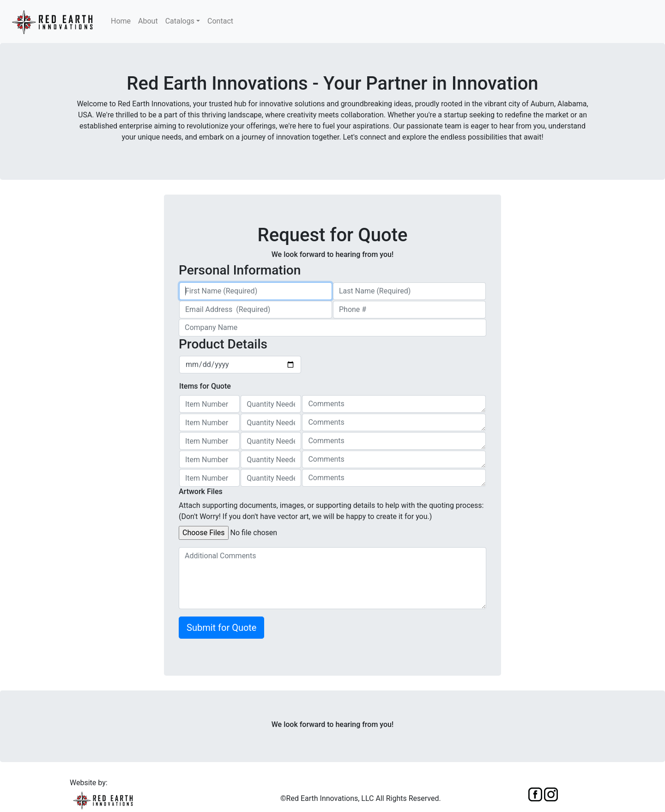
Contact (220, 21)
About (148, 21)
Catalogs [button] (180, 21)
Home (121, 21)
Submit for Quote (221, 628)
